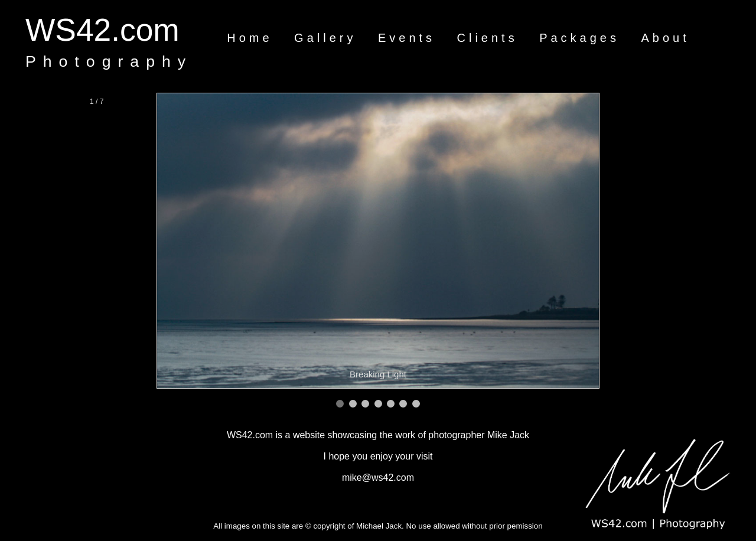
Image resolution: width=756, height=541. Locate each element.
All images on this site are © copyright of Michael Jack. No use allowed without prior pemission (378, 526)
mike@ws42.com (378, 478)
